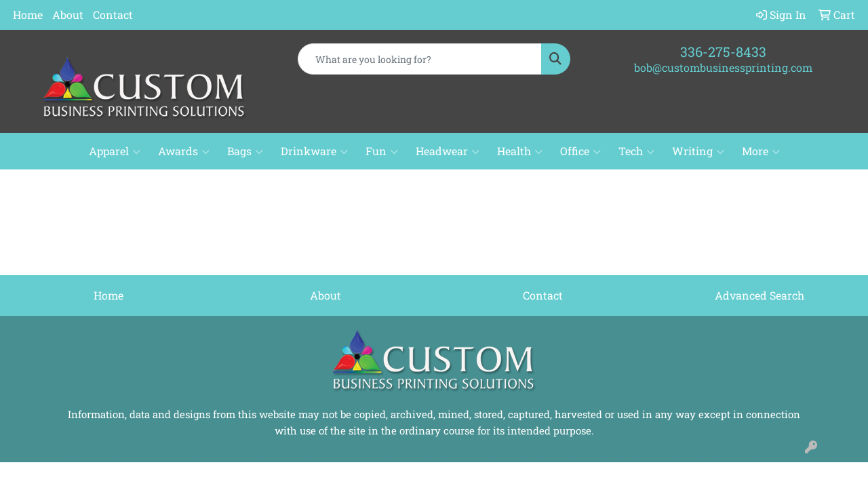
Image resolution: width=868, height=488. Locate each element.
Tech (636, 151)
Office (580, 151)
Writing (698, 151)
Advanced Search (759, 295)
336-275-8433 (723, 52)
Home (28, 15)
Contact (113, 15)
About (68, 15)
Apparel (115, 151)
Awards (184, 151)
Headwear (448, 151)
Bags (245, 151)
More (761, 151)
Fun (382, 151)
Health (520, 151)
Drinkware (314, 151)
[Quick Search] (420, 59)
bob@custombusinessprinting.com (723, 67)
